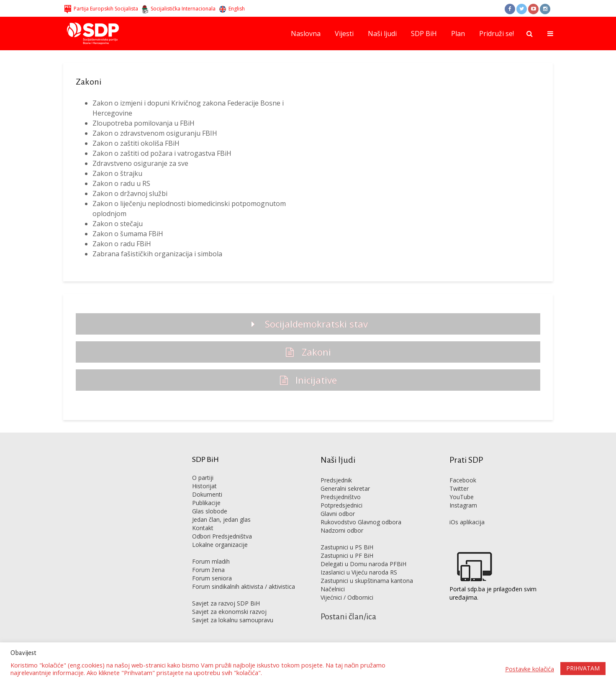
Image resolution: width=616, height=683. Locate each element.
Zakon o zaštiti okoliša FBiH (136, 143)
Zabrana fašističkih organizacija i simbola (157, 254)
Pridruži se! (497, 34)
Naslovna (306, 34)
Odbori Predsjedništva (222, 536)
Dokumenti (207, 494)
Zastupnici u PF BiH (347, 555)
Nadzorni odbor (342, 530)
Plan (458, 34)
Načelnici (333, 589)
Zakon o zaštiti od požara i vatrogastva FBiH (162, 153)
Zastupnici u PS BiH (347, 547)
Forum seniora (212, 578)
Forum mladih (211, 561)
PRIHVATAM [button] (583, 668)
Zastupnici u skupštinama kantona (367, 581)
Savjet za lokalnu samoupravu (233, 620)
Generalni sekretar (345, 488)
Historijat (204, 486)
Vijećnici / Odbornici (347, 597)
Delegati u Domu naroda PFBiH (363, 564)
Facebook (463, 480)
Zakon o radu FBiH (122, 244)
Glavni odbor (338, 514)
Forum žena (208, 570)
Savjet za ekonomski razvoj (229, 612)
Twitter (459, 488)
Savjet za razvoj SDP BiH (226, 603)
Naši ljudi (382, 34)
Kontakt (203, 528)
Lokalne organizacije (220, 545)
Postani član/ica (348, 616)
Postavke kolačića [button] (530, 669)
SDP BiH (424, 34)
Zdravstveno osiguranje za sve (140, 163)
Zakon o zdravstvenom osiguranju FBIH (155, 133)
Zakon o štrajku (117, 173)
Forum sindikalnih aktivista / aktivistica (244, 586)
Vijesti (344, 34)
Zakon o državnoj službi (130, 193)
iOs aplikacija (467, 522)
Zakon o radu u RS (121, 183)
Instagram (463, 505)
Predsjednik (336, 480)
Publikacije (206, 503)
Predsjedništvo (341, 497)
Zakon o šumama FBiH (128, 234)
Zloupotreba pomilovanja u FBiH (144, 123)
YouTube (462, 497)
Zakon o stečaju (118, 224)
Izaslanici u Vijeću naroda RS (359, 572)
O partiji (203, 478)
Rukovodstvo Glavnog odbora (361, 522)
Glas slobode (210, 511)
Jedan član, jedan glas (221, 519)
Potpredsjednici (341, 505)
